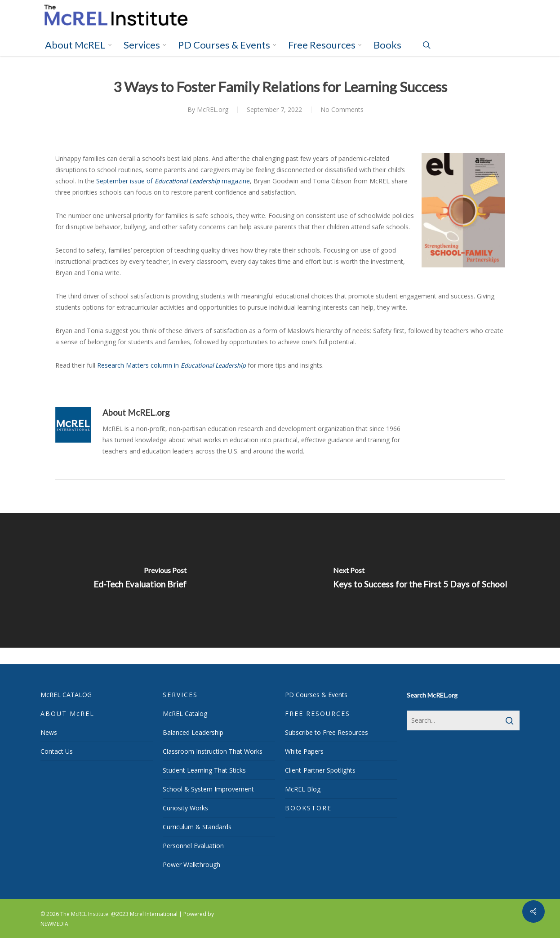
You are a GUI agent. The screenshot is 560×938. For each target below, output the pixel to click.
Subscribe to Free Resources (327, 732)
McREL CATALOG (66, 695)
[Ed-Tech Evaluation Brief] (140, 580)
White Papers (304, 751)
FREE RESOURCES (318, 714)
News (49, 732)
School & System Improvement (208, 789)
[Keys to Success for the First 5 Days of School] (420, 580)
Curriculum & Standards (197, 827)
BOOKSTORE (308, 808)
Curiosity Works (185, 808)
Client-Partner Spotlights (320, 770)
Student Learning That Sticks (204, 770)
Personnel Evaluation (193, 846)
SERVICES (180, 695)
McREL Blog (303, 789)
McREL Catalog (185, 714)
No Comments (342, 109)
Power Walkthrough (191, 865)
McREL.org (213, 109)
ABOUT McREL (67, 714)
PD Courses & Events (316, 695)
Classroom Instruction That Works (213, 751)
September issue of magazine (173, 181)
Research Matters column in (171, 365)
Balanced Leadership (193, 732)
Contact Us (57, 751)
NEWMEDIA (54, 924)
